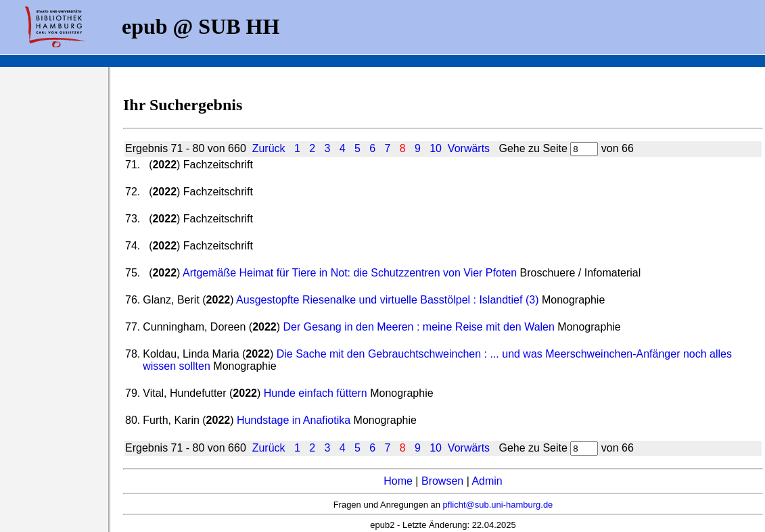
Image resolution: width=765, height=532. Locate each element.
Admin (487, 481)
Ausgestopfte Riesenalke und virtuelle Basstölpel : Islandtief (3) (387, 300)
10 (436, 148)
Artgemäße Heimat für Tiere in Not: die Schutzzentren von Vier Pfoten (350, 273)
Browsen (442, 481)
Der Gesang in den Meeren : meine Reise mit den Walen (419, 327)
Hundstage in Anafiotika (294, 420)
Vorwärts (469, 148)
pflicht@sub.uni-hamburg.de (498, 505)
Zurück (269, 148)
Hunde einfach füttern (316, 393)
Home (398, 481)
